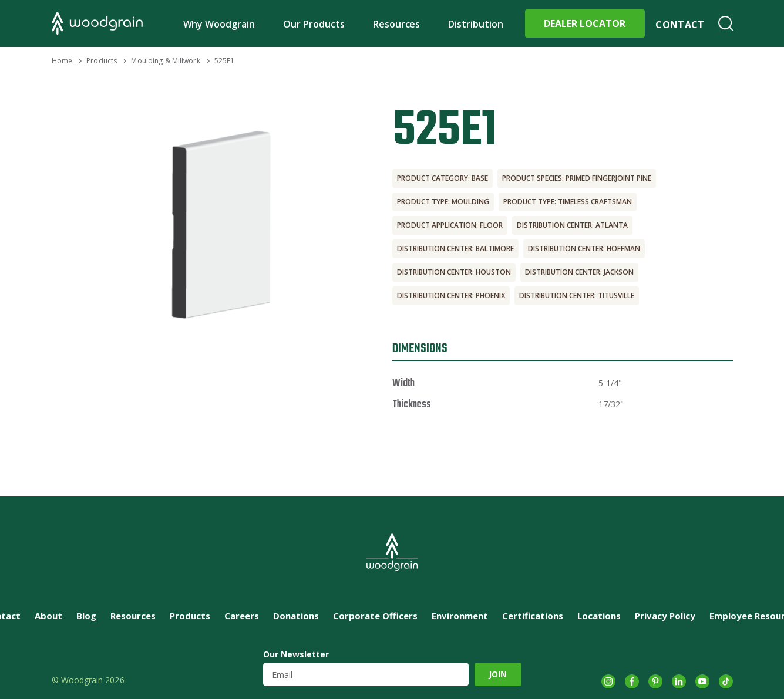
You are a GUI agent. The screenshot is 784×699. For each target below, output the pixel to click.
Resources (397, 24)
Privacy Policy (665, 616)
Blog (86, 616)
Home (62, 61)
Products (102, 61)
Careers (242, 616)
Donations (296, 616)
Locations (599, 616)
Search (726, 23)
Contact (680, 25)
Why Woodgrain (219, 24)
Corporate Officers (375, 616)
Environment (460, 616)
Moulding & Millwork (165, 61)
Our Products (314, 24)
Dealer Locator (585, 23)
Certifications (533, 616)
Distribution (476, 24)
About (48, 616)
